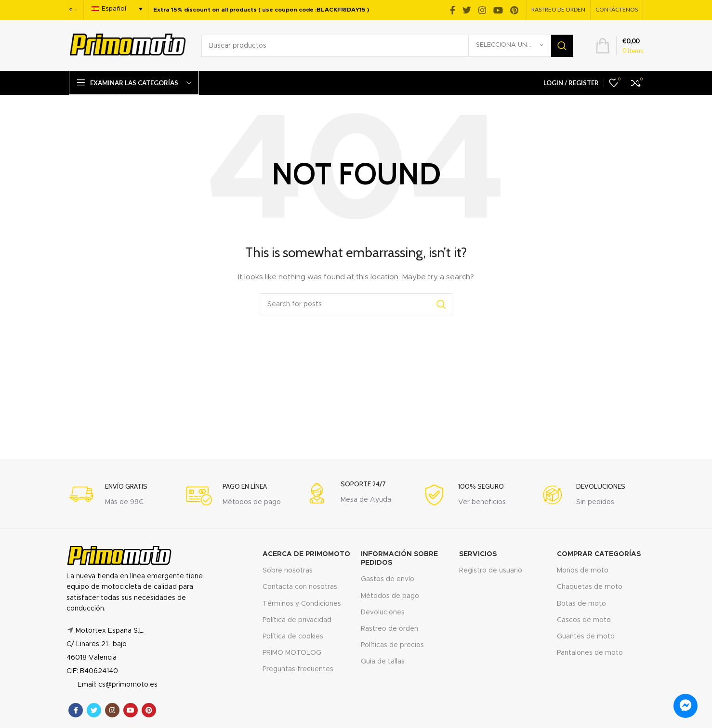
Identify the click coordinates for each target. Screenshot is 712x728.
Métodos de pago (390, 596)
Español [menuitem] (114, 9)
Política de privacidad (297, 620)
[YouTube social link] (498, 10)
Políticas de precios (392, 645)
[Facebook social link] (453, 10)
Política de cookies (293, 637)
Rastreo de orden (389, 629)
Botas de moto (581, 604)
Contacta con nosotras (300, 587)
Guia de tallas (383, 662)
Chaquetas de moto (590, 587)
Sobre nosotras (288, 571)
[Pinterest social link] (514, 10)
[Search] (387, 46)
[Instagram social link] (482, 10)
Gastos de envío (388, 579)
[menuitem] (117, 9)
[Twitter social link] (467, 10)
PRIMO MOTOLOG (292, 653)
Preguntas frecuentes (298, 669)
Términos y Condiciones (302, 604)
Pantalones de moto (590, 653)
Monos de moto (583, 571)
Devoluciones (383, 612)
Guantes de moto (586, 637)
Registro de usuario (491, 571)
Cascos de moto (584, 620)
